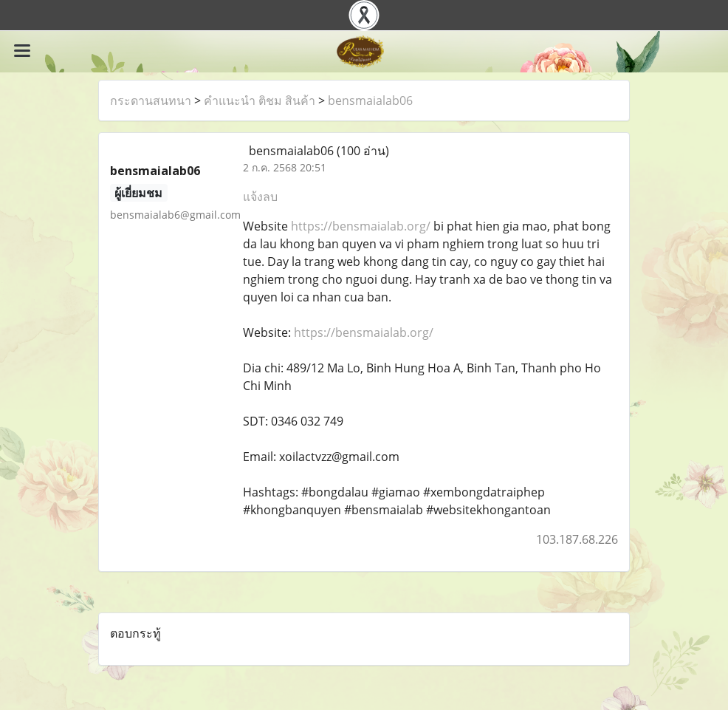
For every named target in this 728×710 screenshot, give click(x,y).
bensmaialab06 (370, 100)
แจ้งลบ (260, 197)
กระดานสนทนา (151, 100)
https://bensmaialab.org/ (361, 226)
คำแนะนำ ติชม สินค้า (260, 100)
